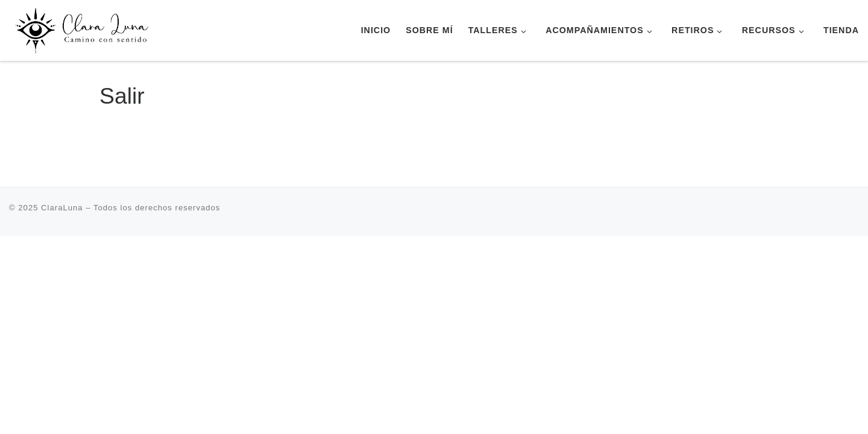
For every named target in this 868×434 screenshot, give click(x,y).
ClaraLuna (62, 208)
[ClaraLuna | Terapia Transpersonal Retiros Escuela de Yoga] (84, 29)
